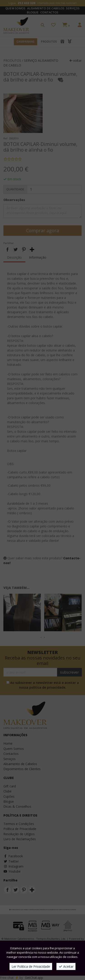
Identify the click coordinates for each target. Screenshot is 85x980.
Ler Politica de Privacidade (31, 966)
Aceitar (66, 966)
